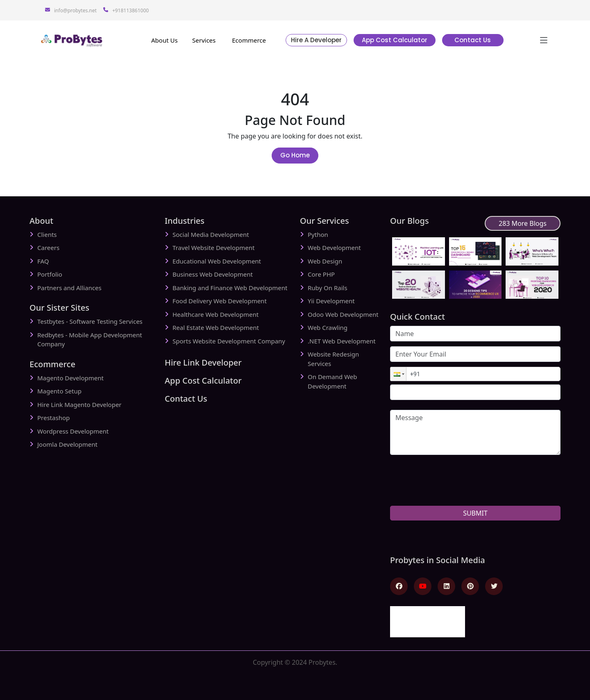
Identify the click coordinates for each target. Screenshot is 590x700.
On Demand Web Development (332, 381)
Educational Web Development (217, 261)
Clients (47, 234)
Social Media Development (211, 234)
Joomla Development (67, 444)
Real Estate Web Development (216, 327)
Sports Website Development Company (229, 341)
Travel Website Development (213, 248)
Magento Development (70, 378)
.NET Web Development (342, 341)
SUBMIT (475, 513)
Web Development (334, 248)
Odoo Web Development (343, 314)
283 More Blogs (523, 223)
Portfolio (50, 274)
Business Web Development (213, 274)
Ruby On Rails (328, 288)
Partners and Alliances (69, 288)
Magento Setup (59, 391)
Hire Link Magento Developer (79, 405)
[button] (398, 374)
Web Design (325, 261)
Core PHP (321, 274)
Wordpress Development (73, 431)
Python (318, 234)
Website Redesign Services (333, 359)
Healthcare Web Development (216, 314)
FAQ (43, 261)
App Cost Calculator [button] (395, 40)
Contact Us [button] (473, 40)
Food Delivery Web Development (220, 301)
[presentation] (452, 496)
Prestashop (53, 418)
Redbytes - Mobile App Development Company (90, 340)
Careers (48, 248)
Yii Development (331, 301)
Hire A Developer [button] (316, 40)
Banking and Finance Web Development (230, 288)
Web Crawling (328, 327)
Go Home (295, 155)
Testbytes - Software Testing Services (90, 321)
